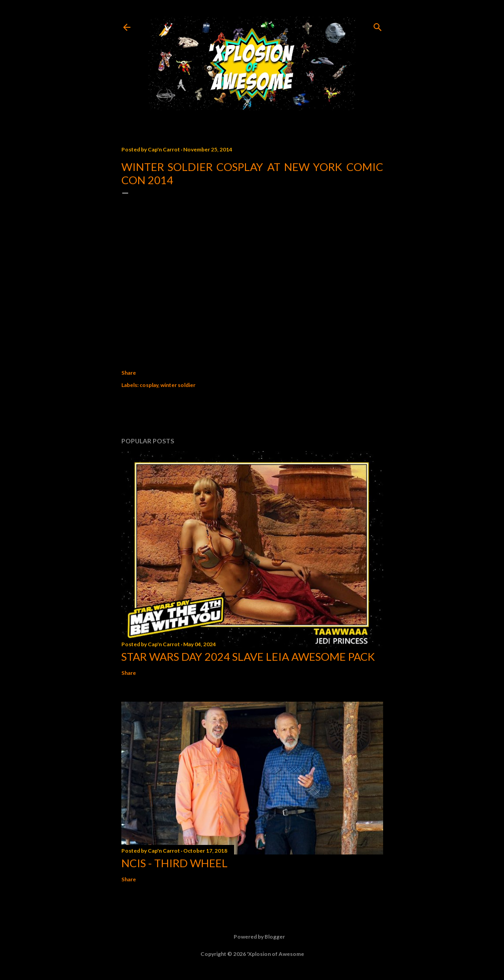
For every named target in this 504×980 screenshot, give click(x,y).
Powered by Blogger (252, 937)
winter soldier (178, 385)
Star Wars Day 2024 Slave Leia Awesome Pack (248, 656)
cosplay (149, 385)
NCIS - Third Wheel (175, 863)
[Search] (378, 25)
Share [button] (129, 373)
